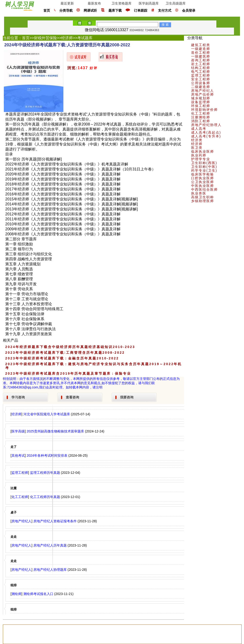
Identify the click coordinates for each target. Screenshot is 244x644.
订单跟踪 (141, 11)
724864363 (152, 30)
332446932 (137, 30)
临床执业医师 (203, 151)
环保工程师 (201, 106)
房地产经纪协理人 (206, 125)
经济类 (197, 140)
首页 (47, 11)
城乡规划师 (201, 98)
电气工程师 (201, 72)
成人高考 (199, 129)
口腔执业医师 (203, 178)
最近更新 (67, 3)
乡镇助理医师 (203, 201)
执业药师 (199, 155)
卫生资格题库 (122, 3)
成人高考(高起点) (206, 132)
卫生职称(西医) (204, 163)
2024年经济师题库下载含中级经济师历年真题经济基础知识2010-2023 (70, 347)
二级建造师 (201, 87)
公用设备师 (201, 83)
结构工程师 (201, 68)
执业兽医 (199, 193)
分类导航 (66, 11)
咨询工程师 (201, 60)
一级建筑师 (201, 56)
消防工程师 (201, 121)
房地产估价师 (203, 94)
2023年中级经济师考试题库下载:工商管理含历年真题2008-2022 (65, 353)
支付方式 (165, 11)
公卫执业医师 (203, 182)
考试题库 (85, 38)
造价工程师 (201, 53)
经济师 (67, 38)
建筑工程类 (201, 45)
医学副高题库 (149, 3)
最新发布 (94, 3)
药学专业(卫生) (204, 170)
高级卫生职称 (203, 197)
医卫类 (197, 148)
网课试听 (90, 11)
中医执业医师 (203, 186)
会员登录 (189, 11)
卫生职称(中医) (204, 167)
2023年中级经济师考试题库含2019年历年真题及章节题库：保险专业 (68, 373)
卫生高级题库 (176, 3)
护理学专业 (201, 159)
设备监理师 (201, 102)
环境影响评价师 (204, 110)
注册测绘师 (201, 117)
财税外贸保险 (46, 38)
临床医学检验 (203, 174)
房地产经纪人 (203, 91)
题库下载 (115, 11)
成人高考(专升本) (206, 136)
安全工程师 (201, 79)
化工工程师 (201, 113)
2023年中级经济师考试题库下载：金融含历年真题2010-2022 (62, 358)
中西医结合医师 (204, 189)
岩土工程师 (201, 64)
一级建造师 (201, 49)
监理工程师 (201, 75)
